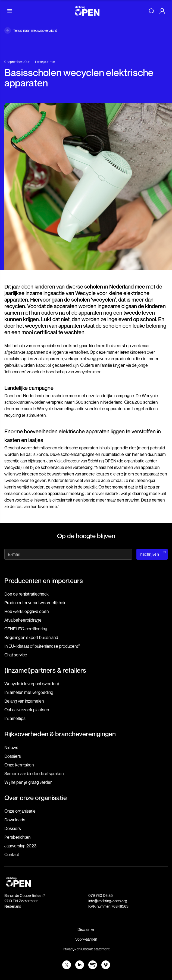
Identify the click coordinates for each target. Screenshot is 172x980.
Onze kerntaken (19, 765)
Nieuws (11, 747)
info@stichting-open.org (108, 901)
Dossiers (13, 756)
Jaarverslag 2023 (20, 846)
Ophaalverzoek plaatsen (27, 710)
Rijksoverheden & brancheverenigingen (60, 734)
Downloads (15, 820)
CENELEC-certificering (26, 629)
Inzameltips (15, 718)
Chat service (16, 655)
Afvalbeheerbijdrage (23, 620)
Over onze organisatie (36, 798)
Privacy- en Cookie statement (86, 949)
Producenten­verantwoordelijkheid (35, 603)
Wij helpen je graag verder (28, 782)
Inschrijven (149, 554)
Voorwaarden (86, 939)
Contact (12, 854)
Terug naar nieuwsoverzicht (35, 30)
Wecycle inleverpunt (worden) (32, 684)
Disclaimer (86, 929)
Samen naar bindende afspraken (34, 774)
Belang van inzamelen (24, 701)
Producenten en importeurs (44, 581)
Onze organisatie (20, 811)
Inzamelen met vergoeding (29, 692)
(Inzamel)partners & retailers (45, 670)
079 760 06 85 (101, 895)
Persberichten (17, 837)
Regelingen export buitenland (31, 637)
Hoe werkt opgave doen (26, 611)
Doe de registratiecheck (26, 594)
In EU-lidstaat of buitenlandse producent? (42, 646)
